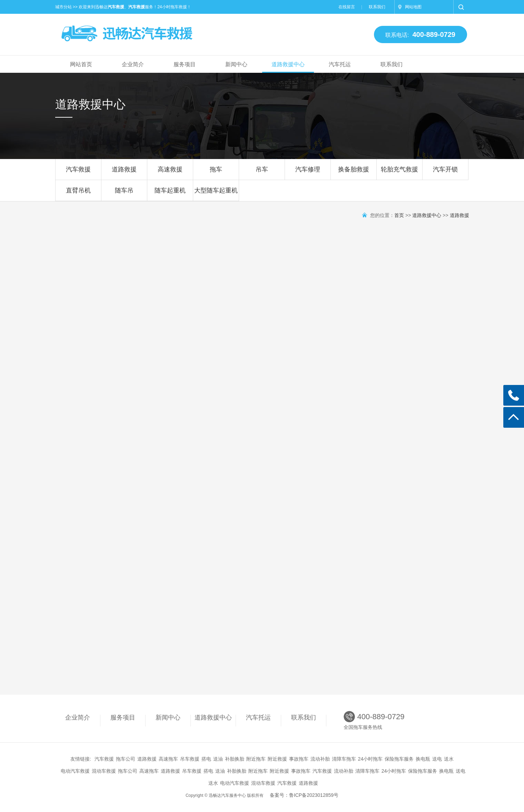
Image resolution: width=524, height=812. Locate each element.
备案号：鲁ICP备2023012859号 (304, 795)
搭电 (206, 759)
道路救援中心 (288, 64)
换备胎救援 (354, 173)
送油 (218, 759)
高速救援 (170, 173)
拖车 (216, 173)
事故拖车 (299, 759)
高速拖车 (168, 759)
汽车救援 (78, 173)
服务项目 (185, 64)
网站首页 (81, 64)
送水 (449, 759)
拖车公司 (126, 759)
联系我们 (377, 7)
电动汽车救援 (75, 771)
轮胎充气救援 (399, 173)
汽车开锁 (445, 173)
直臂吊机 (78, 194)
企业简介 (133, 64)
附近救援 (277, 759)
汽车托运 (340, 64)
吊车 (262, 173)
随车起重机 (170, 194)
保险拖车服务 (399, 759)
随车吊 (124, 194)
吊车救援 (190, 759)
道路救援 (124, 173)
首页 (399, 215)
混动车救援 (104, 771)
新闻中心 (236, 64)
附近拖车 (256, 759)
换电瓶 (423, 759)
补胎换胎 (235, 759)
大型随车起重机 (216, 194)
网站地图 (413, 7)
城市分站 (63, 7)
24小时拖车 (370, 759)
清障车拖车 (344, 759)
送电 (437, 759)
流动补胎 (320, 759)
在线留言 (347, 7)
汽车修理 (308, 173)
